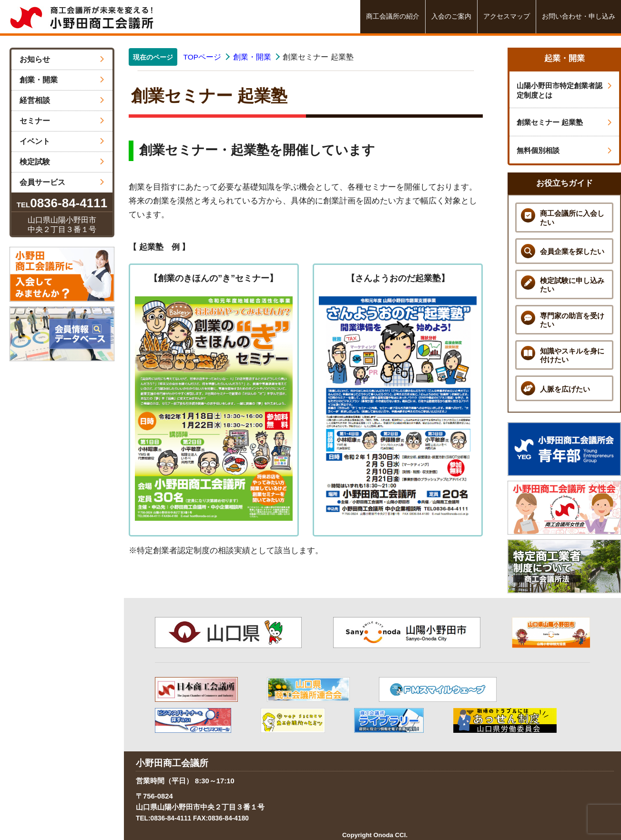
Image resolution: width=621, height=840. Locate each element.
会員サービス (62, 182)
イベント (62, 141)
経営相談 (62, 100)
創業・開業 (62, 80)
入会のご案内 (451, 16)
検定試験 (62, 162)
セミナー (62, 121)
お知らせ (62, 59)
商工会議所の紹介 (393, 16)
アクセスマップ (507, 16)
